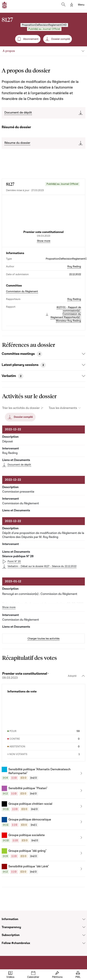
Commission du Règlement (22, 291)
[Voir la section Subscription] (84, 935)
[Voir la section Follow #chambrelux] (84, 943)
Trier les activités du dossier (21, 408)
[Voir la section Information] (84, 919)
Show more (44, 241)
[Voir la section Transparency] (84, 927)
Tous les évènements (63, 408)
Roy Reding (74, 266)
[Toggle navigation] (81, 5)
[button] (43, 773)
